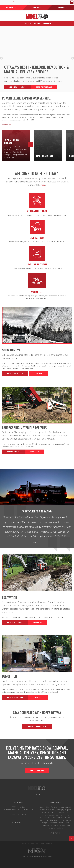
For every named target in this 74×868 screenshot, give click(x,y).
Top (72, 839)
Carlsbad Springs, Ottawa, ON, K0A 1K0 (19, 810)
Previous (2, 58)
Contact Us (7, 124)
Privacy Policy (35, 844)
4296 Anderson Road (19, 807)
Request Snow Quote (15, 374)
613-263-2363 (56, 2)
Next (72, 58)
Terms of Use (25, 844)
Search (42, 844)
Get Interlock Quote (17, 87)
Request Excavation (15, 622)
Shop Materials (37, 238)
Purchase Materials (44, 87)
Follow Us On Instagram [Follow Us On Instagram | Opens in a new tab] (37, 727)
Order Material (13, 452)
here (43, 185)
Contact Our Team (37, 770)
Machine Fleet (37, 292)
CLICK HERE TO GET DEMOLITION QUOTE (37, 23)
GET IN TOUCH (55, 833)
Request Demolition (15, 697)
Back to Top (49, 844)
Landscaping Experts (37, 264)
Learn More (38, 374)
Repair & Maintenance (37, 211)
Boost (51, 856)
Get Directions (18, 823)
